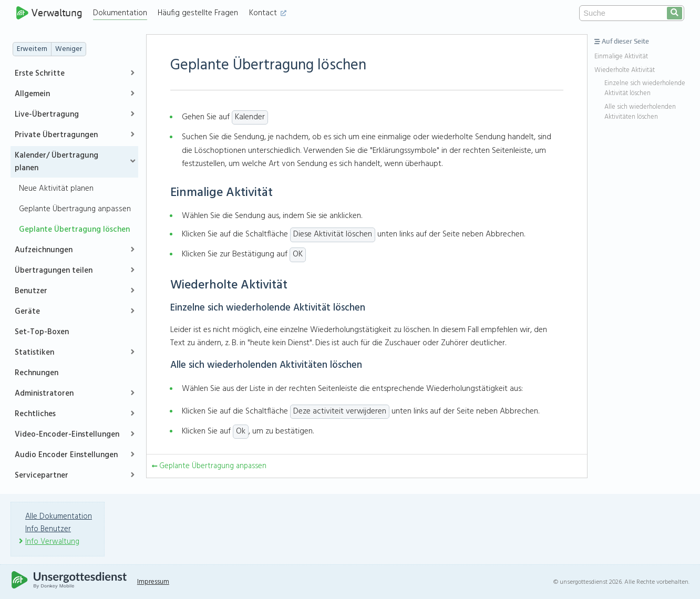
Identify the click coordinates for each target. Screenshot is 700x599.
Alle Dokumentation (59, 517)
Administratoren (44, 394)
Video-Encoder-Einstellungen (67, 435)
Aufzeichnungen (44, 250)
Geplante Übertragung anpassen (75, 209)
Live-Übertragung (47, 115)
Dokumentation (123, 13)
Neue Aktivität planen (56, 189)
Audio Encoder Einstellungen (66, 455)
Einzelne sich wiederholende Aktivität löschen (645, 89)
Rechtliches (35, 414)
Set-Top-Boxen (42, 332)
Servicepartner (42, 476)
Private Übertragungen (56, 135)
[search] (675, 13)
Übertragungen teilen (54, 271)
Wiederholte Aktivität (625, 70)
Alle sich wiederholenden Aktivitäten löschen (640, 112)
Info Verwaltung (53, 542)
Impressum (156, 582)
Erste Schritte (40, 74)
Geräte (27, 312)
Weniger (69, 49)
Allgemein (32, 94)
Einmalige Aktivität (621, 57)
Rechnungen (37, 373)
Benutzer (31, 291)
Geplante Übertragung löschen (74, 230)
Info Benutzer (49, 529)
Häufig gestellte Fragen (200, 13)
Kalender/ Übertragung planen (56, 162)
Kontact (270, 13)
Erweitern (32, 49)
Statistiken (34, 353)
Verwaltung (50, 13)
